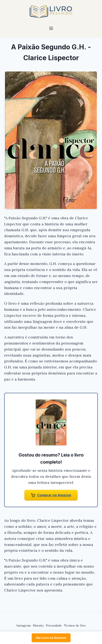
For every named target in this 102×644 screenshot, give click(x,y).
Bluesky (38, 625)
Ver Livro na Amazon (51, 638)
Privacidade (54, 625)
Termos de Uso (75, 625)
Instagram (24, 625)
